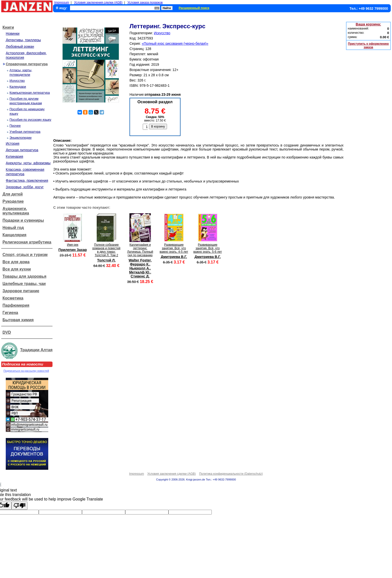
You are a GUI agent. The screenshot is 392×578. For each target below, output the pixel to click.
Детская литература (22, 150)
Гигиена (10, 313)
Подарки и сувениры (23, 220)
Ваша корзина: (368, 24)
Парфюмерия (16, 305)
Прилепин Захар (73, 250)
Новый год (13, 228)
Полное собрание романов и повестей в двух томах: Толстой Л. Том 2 (106, 250)
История (12, 143)
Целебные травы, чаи (24, 284)
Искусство (17, 81)
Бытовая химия (18, 320)
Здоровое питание (21, 291)
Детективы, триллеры (23, 40)
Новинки (13, 33)
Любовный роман (20, 46)
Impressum (62, 2)
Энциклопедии (20, 138)
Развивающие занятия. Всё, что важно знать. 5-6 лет (208, 248)
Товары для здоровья (24, 276)
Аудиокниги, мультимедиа (16, 211)
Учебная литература (25, 132)
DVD (7, 332)
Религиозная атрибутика (27, 242)
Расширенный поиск (194, 8)
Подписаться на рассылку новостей (26, 371)
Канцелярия (14, 235)
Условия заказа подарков (145, 2)
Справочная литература (27, 64)
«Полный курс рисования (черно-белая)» (175, 43)
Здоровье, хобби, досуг (25, 187)
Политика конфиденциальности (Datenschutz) (231, 474)
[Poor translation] (19, 506)
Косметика (13, 298)
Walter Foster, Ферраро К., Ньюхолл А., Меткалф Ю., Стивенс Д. (140, 268)
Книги (8, 27)
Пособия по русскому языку (30, 120)
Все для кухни (17, 269)
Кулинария (14, 156)
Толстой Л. (106, 260)
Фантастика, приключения (27, 180)
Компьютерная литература (30, 93)
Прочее (15, 126)
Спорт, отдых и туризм (25, 255)
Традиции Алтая (36, 350)
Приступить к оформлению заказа (368, 45)
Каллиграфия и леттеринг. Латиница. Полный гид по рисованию (140, 250)
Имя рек (73, 245)
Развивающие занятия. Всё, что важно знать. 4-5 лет (174, 248)
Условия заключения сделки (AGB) (98, 2)
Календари (18, 87)
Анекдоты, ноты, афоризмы (28, 163)
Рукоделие (13, 201)
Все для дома (16, 262)
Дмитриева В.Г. (174, 257)
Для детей (13, 194)
